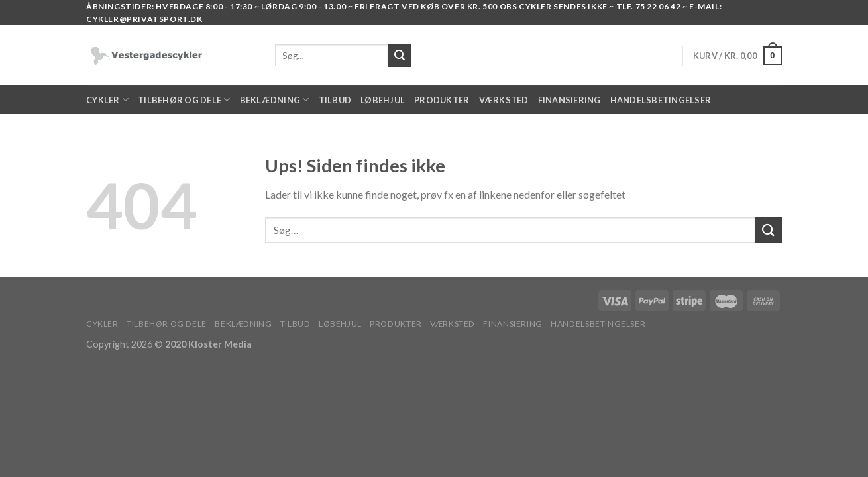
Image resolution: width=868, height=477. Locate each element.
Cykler (107, 100)
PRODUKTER (442, 100)
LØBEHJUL (383, 100)
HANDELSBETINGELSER (661, 100)
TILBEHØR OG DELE (184, 100)
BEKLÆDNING (275, 100)
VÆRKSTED (504, 100)
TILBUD (335, 100)
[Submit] (769, 230)
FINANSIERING (570, 100)
